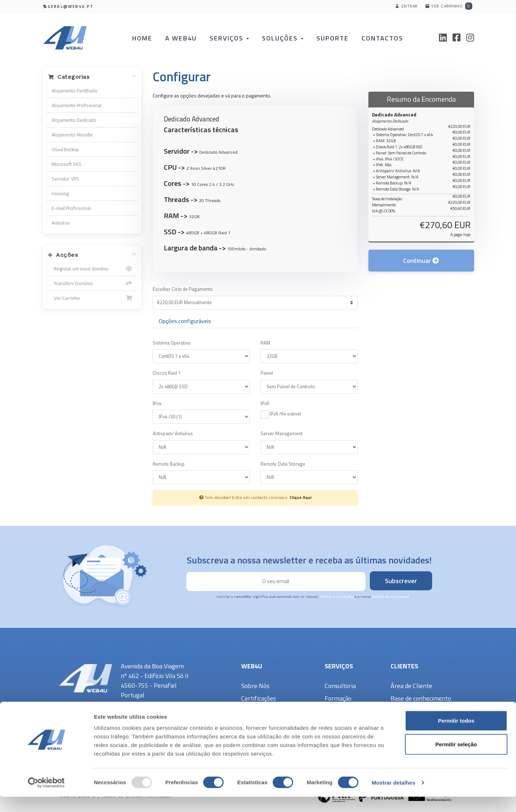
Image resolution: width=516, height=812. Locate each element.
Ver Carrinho (92, 298)
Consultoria (340, 686)
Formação (338, 698)
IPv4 (157, 403)
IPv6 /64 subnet (281, 414)
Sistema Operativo (172, 343)
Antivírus (61, 223)
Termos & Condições (336, 597)
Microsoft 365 (66, 164)
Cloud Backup (65, 149)
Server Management (281, 434)
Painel (267, 373)
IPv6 (265, 403)
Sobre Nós (255, 686)
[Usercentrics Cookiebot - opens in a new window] (46, 798)
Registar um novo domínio (92, 269)
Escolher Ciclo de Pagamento (183, 289)
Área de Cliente (411, 686)
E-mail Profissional (71, 208)
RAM (265, 343)
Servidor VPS (65, 179)
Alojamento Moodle (72, 135)
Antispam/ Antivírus (173, 434)
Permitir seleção (456, 760)
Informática (341, 711)
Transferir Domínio (92, 283)
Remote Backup (169, 464)
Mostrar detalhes (393, 798)
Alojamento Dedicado (74, 120)
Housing (60, 193)
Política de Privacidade (391, 597)
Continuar (421, 266)
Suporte (331, 38)
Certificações (259, 698)
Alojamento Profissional (77, 105)
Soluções (283, 38)
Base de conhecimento (421, 698)
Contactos (378, 38)
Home (147, 38)
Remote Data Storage (283, 464)
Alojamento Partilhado (75, 91)
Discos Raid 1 (167, 373)
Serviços (231, 38)
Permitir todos (456, 736)
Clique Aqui (300, 498)
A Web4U (185, 38)
